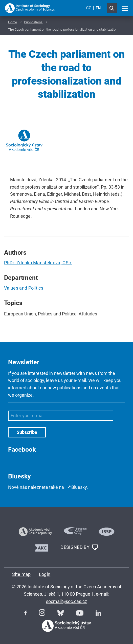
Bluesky (79, 487)
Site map (21, 574)
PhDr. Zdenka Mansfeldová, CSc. (38, 263)
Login (45, 574)
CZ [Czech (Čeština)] (88, 8)
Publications (33, 22)
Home (13, 22)
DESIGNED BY (79, 548)
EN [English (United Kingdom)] (98, 8)
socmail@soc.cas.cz (66, 601)
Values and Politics (24, 288)
